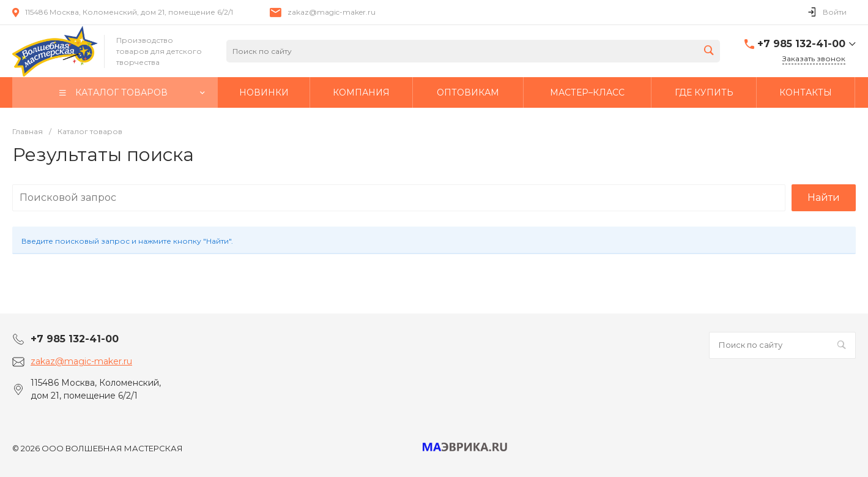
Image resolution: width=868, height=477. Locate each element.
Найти (824, 197)
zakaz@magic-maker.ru (332, 12)
